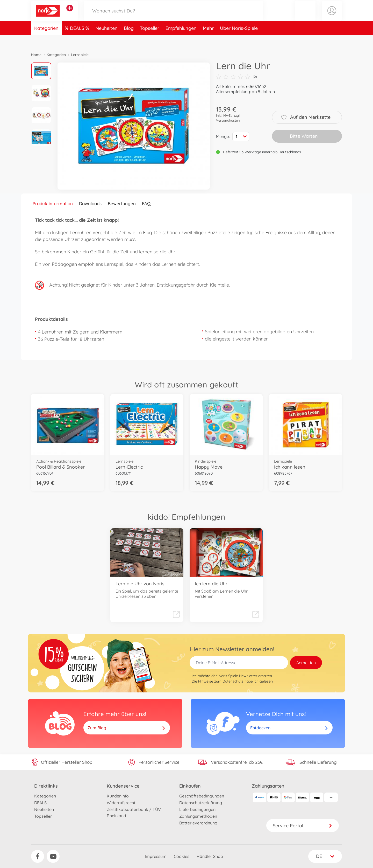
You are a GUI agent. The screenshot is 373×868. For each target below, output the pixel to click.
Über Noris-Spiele (239, 40)
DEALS (78, 40)
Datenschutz (233, 681)
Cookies (182, 856)
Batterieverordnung (198, 823)
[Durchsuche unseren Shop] (173, 16)
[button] (305, 16)
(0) (236, 77)
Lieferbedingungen (197, 809)
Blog (129, 40)
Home (36, 55)
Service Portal (303, 826)
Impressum (156, 856)
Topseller (150, 40)
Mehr (208, 40)
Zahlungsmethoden (198, 816)
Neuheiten (107, 40)
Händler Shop (210, 856)
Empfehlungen (181, 40)
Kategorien (46, 40)
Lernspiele (80, 55)
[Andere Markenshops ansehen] (70, 14)
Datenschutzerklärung (201, 803)
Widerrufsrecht (121, 803)
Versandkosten (228, 120)
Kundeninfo (118, 796)
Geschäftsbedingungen (202, 796)
